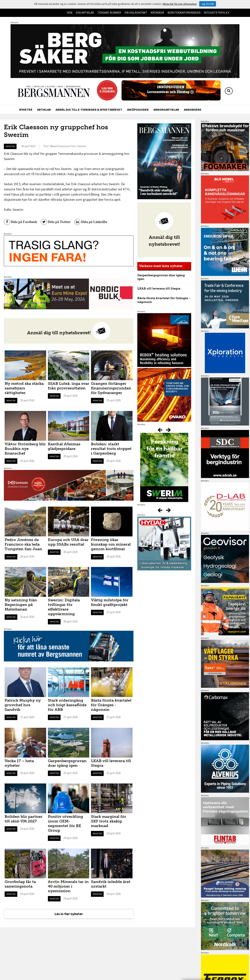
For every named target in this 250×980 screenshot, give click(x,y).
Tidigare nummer (109, 13)
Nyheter (26, 110)
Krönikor (157, 13)
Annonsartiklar (166, 110)
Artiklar (44, 110)
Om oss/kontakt (136, 13)
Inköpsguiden (138, 110)
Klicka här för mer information (180, 4)
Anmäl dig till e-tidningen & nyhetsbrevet (89, 110)
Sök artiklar (85, 13)
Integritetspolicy (217, 13)
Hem (70, 13)
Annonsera (192, 110)
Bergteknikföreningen (184, 13)
